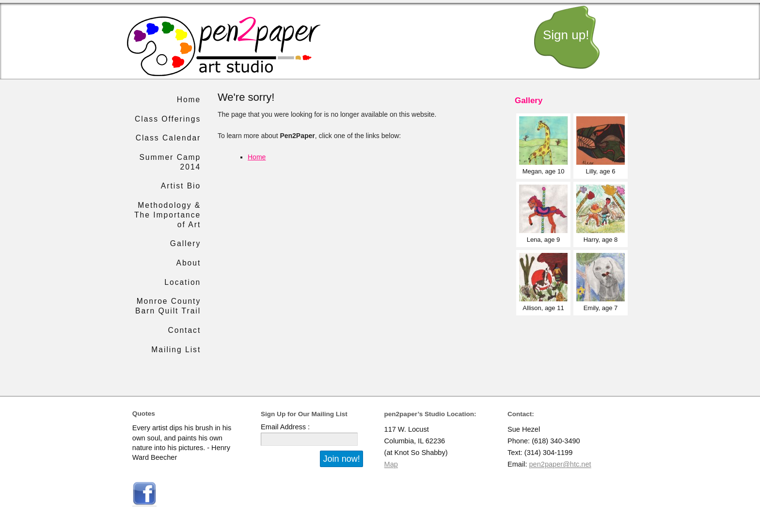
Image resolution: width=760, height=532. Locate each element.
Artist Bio (181, 186)
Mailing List (176, 350)
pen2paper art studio (224, 46)
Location (182, 282)
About (188, 263)
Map (391, 464)
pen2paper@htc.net (560, 464)
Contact (185, 330)
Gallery (185, 243)
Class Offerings (168, 119)
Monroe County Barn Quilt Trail (168, 306)
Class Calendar (168, 138)
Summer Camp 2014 (170, 162)
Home (257, 157)
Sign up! (566, 35)
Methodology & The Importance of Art (167, 215)
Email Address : (285, 427)
